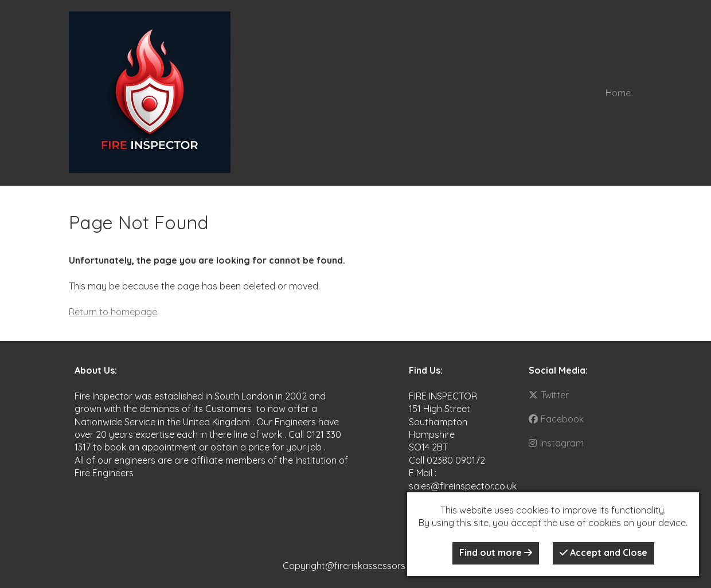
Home (618, 93)
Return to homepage (113, 312)
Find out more (496, 552)
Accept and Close (603, 552)
